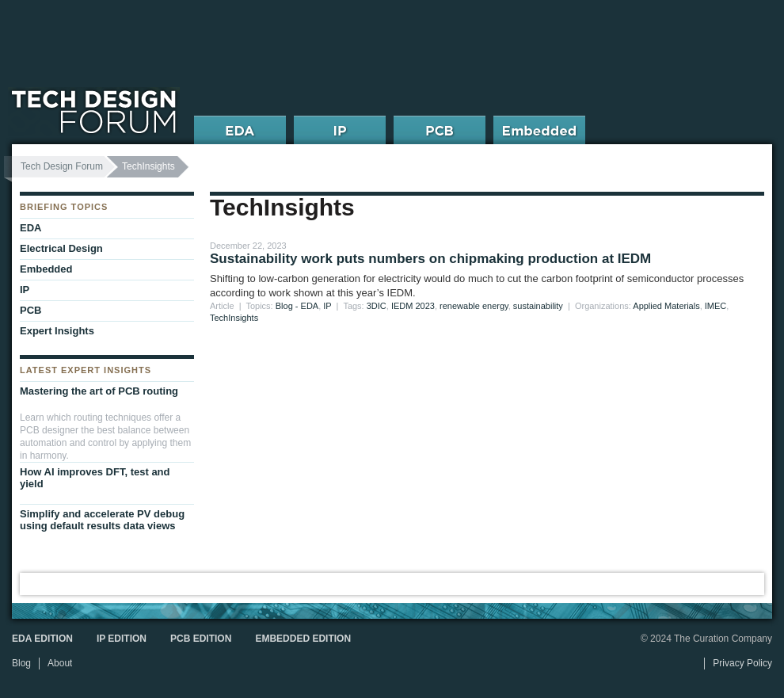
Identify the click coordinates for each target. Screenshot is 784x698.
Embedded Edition (303, 639)
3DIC (377, 306)
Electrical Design (61, 248)
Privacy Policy (742, 663)
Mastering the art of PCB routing (99, 391)
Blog (21, 663)
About (60, 663)
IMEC (716, 306)
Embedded (46, 269)
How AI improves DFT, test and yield (95, 478)
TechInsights (234, 318)
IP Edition (122, 639)
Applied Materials (666, 306)
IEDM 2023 (413, 306)
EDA (30, 228)
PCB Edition (201, 639)
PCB (30, 310)
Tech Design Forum (62, 166)
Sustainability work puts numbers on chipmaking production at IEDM (430, 259)
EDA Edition (42, 639)
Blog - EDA (297, 306)
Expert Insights (57, 331)
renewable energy (474, 306)
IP (327, 306)
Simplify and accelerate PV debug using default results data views (102, 520)
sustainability (538, 306)
